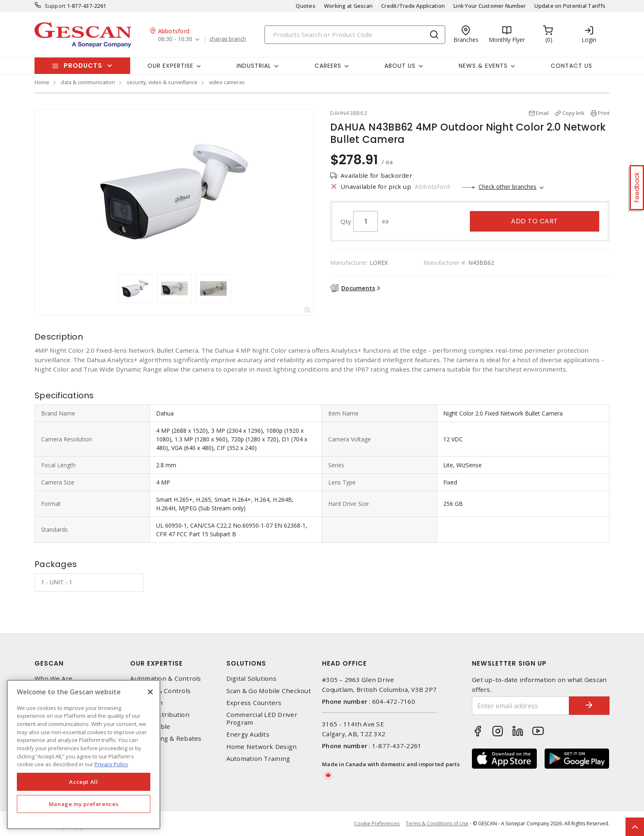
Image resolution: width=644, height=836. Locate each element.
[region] (84, 754)
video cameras (227, 82)
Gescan (49, 663)
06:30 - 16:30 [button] (175, 39)
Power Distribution (160, 715)
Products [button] (83, 65)
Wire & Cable (150, 727)
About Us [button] (400, 66)
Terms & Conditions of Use (437, 823)
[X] (150, 692)
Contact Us (572, 66)
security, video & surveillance (162, 82)
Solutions (246, 663)
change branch (228, 39)
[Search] (355, 35)
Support (55, 6)
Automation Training (258, 759)
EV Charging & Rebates (166, 738)
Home (42, 82)
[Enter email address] (520, 706)
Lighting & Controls (160, 691)
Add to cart (535, 221)
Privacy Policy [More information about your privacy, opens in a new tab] (111, 764)
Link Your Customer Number (490, 6)
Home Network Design (262, 747)
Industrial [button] (254, 66)
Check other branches (507, 187)
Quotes (306, 6)
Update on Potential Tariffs (570, 6)
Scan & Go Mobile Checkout (269, 691)
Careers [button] (328, 66)
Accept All (84, 782)
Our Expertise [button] (170, 66)
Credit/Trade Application (413, 6)
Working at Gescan (348, 6)
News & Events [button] (483, 66)
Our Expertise (156, 663)
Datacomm (146, 703)
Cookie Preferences (377, 824)
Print (604, 113)
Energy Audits (248, 734)
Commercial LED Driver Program (262, 719)
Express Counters (254, 703)
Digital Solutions (251, 679)
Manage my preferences (84, 804)
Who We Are (54, 679)
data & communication (88, 82)
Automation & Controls (166, 679)
